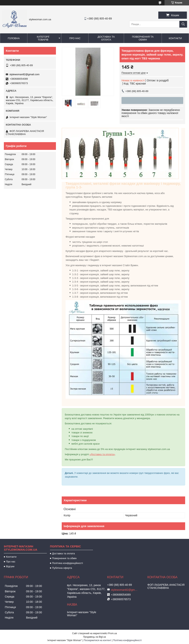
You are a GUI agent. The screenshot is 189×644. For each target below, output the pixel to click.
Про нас (75, 38)
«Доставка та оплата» (102, 454)
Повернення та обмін (143, 38)
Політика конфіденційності (67, 563)
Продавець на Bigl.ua (94, 637)
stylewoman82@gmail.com (24, 74)
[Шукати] (183, 24)
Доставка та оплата (106, 38)
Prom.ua (113, 633)
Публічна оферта (62, 568)
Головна (14, 38)
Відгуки (10, 566)
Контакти (175, 38)
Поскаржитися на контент (97, 640)
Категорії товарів (43, 38)
